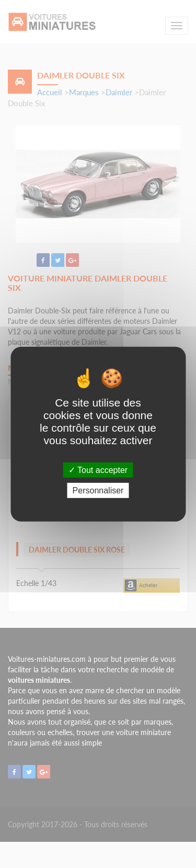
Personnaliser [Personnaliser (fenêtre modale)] (98, 491)
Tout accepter (98, 470)
